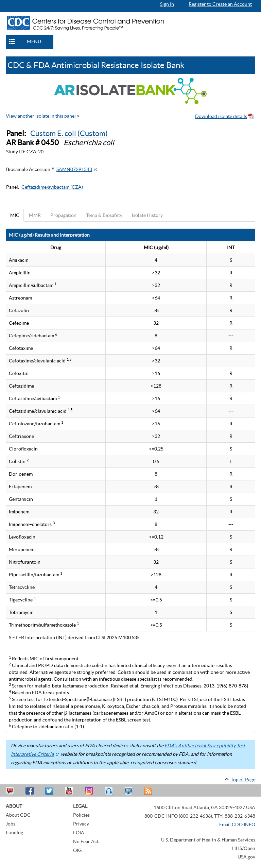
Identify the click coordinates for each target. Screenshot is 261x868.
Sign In (167, 4)
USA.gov (246, 857)
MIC (15, 215)
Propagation (63, 215)
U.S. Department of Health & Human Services (208, 840)
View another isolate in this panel (41, 116)
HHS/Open (244, 848)
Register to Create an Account (220, 4)
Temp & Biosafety (104, 215)
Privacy (81, 824)
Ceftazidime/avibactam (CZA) (52, 187)
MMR (35, 215)
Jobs (11, 824)
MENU (34, 41)
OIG (77, 850)
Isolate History (147, 215)
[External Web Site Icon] (95, 169)
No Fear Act (86, 841)
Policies (81, 815)
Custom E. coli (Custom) (69, 133)
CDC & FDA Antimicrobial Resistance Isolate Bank (96, 65)
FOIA (79, 833)
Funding (14, 833)
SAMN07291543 (74, 169)
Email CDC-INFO (237, 824)
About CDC (18, 815)
